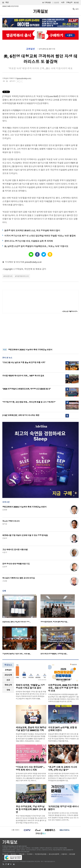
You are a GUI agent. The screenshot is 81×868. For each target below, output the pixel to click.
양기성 (5, 524)
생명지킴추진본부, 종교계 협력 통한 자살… (54, 622)
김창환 (5, 510)
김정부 (5, 567)
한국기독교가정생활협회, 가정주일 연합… (54, 654)
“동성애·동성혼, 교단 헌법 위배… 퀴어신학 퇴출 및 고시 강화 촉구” (29, 402)
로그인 (76, 3)
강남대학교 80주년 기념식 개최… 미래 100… (17, 654)
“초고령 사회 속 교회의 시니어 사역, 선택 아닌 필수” (63, 768)
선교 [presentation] (8, 680)
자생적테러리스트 (22, 276)
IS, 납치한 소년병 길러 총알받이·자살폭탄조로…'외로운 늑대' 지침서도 (36, 246)
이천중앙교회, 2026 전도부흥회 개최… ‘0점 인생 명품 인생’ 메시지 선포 (63, 688)
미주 (63, 3)
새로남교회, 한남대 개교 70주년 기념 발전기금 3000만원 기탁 (31, 729)
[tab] (8, 670)
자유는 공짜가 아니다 (11, 521)
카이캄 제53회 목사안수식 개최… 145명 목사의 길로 (23, 376)
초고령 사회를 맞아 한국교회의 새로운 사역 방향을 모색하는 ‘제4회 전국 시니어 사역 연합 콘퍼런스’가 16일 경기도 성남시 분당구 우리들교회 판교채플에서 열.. (63, 777)
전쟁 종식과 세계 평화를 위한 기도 (16, 564)
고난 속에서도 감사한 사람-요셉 (15, 550)
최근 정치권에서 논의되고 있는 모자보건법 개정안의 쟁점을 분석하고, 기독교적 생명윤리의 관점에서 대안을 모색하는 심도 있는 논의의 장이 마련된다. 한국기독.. (63, 816)
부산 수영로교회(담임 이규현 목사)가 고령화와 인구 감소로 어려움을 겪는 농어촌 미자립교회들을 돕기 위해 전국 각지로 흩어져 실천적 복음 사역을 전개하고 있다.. (31, 819)
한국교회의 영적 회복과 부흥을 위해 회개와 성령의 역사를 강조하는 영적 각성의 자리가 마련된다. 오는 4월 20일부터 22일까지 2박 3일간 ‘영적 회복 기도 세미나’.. (31, 777)
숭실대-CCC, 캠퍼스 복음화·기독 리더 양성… (17, 622)
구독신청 (69, 3)
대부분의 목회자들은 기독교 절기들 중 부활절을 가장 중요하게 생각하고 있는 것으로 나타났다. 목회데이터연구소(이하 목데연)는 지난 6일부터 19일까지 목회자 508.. (31, 695)
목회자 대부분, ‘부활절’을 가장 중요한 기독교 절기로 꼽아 (30, 687)
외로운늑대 (8, 276)
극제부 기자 (13, 78)
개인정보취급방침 (41, 854)
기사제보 (30, 854)
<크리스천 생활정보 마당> (70, 311)
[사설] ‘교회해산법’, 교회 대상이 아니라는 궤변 (21, 415)
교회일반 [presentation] (8, 670)
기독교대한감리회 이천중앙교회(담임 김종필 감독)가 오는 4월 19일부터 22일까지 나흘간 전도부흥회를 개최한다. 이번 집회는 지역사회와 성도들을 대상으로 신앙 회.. (63, 698)
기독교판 (48, 3)
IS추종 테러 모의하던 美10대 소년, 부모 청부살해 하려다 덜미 (32, 230)
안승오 (5, 538)
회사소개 (5, 854)
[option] (21, 609)
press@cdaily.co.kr (24, 78)
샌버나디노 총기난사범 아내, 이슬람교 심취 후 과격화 (29, 241)
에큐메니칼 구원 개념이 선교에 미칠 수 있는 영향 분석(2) (25, 535)
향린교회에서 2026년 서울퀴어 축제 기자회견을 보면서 (30, 350)
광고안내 (13, 854)
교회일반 (30, 49)
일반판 (57, 3)
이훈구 (5, 552)
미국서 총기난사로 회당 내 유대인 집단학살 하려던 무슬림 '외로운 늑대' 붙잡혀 (40, 236)
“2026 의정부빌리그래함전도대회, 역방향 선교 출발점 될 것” (27, 389)
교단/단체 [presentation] (8, 675)
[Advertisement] (40, 331)
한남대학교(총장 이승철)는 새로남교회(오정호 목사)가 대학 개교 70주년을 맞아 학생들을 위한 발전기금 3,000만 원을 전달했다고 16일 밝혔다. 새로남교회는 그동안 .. (31, 737)
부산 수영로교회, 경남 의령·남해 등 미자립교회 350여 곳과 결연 (31, 809)
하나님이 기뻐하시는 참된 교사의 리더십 (19, 578)
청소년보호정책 (54, 854)
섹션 (6, 3)
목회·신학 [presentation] (8, 685)
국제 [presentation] (8, 690)
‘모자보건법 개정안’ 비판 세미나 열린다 (63, 808)
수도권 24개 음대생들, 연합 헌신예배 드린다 (63, 729)
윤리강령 (72, 854)
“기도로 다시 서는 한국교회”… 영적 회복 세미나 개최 (30, 768)
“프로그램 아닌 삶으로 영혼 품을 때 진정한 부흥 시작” (24, 362)
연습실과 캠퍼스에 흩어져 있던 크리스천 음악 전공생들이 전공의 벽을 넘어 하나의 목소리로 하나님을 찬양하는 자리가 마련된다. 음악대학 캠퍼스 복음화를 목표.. (63, 737)
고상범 (5, 581)
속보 (5, 350)
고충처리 (64, 854)
